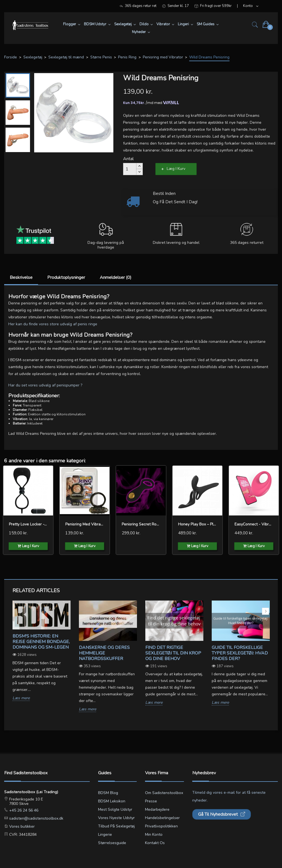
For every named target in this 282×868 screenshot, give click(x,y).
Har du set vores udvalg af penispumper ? (45, 385)
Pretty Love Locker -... (28, 524)
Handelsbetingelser (162, 818)
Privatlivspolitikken (161, 826)
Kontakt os (155, 843)
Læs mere (21, 698)
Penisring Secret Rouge (141, 524)
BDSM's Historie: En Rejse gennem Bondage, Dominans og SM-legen (41, 642)
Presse (151, 801)
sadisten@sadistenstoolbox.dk (36, 818)
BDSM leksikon (112, 801)
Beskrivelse (21, 277)
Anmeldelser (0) (116, 277)
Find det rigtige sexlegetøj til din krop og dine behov (173, 653)
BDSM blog (108, 793)
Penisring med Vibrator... (85, 524)
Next (265, 611)
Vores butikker (21, 826)
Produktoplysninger (66, 277)
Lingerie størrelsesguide (112, 839)
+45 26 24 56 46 (23, 810)
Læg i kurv (176, 169)
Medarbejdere (157, 809)
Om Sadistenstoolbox (164, 793)
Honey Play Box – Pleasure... (197, 524)
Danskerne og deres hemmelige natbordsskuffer (104, 653)
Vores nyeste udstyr (116, 818)
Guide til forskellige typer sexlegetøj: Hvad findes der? (240, 653)
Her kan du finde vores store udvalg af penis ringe (53, 324)
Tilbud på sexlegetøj (116, 826)
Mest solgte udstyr (115, 809)
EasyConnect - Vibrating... (254, 524)
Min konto (154, 834)
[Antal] (130, 169)
